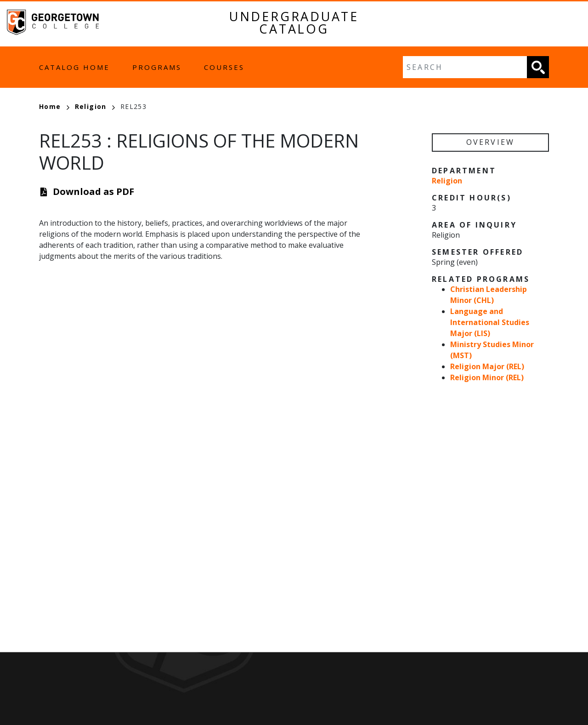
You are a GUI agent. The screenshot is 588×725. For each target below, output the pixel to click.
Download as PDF (93, 191)
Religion (95, 106)
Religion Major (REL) (487, 366)
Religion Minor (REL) (487, 377)
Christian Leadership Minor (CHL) (489, 295)
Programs (157, 67)
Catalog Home (74, 67)
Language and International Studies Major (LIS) (490, 322)
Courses (224, 67)
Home (54, 106)
